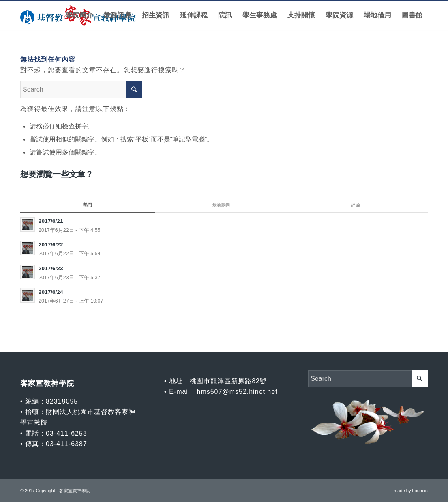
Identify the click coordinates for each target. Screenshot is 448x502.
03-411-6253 (66, 433)
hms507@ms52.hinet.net (237, 392)
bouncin (420, 491)
